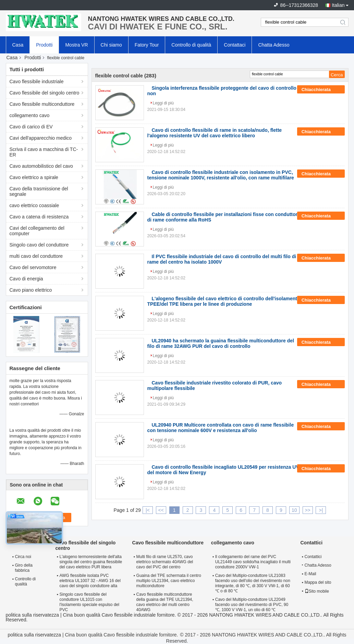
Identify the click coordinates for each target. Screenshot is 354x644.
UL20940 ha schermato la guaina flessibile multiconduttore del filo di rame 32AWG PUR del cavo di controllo (221, 343)
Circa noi (23, 557)
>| (321, 510)
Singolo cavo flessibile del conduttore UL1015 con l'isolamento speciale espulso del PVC (89, 602)
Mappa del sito (318, 582)
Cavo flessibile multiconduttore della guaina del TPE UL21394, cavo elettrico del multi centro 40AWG (165, 602)
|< (148, 510)
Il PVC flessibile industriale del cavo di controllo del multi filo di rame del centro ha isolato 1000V (222, 259)
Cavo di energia (26, 279)
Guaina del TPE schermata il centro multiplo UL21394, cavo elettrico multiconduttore (169, 581)
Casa (18, 45)
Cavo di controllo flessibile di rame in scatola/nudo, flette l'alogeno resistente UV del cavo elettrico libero (215, 133)
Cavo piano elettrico (31, 290)
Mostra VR (76, 45)
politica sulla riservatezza (33, 615)
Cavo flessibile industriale (37, 81)
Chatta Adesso (274, 45)
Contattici (313, 557)
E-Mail (310, 574)
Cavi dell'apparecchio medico (41, 138)
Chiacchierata (321, 90)
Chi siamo (111, 45)
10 (294, 510)
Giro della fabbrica (24, 568)
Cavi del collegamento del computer (37, 231)
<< (161, 510)
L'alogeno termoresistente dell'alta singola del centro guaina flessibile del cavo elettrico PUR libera (91, 562)
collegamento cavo (30, 115)
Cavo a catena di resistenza (39, 217)
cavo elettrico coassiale (34, 205)
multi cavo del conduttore (36, 256)
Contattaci (235, 45)
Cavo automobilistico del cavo (41, 166)
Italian (338, 5)
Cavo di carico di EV (31, 127)
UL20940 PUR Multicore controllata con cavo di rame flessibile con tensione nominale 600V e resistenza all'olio (221, 428)
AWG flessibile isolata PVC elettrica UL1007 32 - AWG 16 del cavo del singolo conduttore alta (90, 581)
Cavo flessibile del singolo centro (45, 93)
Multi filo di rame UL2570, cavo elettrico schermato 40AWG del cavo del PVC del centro (165, 562)
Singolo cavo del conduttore (39, 245)
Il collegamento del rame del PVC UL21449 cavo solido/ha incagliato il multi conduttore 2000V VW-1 (253, 562)
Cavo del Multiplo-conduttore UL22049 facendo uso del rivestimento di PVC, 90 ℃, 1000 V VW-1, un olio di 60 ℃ (252, 605)
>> (307, 510)
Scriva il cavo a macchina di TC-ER (44, 152)
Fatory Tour (147, 45)
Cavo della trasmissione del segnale (39, 191)
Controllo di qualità (191, 45)
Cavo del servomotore (33, 267)
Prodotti (44, 45)
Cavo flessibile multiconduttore (42, 104)
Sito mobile (317, 591)
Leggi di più (163, 103)
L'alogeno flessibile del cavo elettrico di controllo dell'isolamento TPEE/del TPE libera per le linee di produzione (224, 301)
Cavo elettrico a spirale (34, 177)
